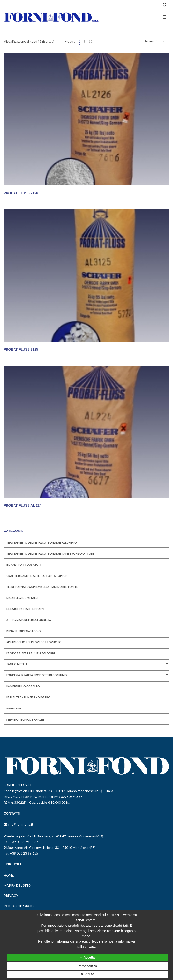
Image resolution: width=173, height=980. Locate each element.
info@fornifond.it (20, 824)
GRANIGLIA (14, 708)
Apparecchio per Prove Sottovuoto (34, 642)
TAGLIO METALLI (17, 664)
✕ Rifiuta (87, 974)
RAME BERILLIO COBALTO (23, 686)
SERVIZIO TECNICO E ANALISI (25, 719)
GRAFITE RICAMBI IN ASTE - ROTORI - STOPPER (36, 576)
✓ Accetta (87, 957)
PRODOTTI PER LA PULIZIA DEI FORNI (31, 653)
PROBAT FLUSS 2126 (21, 193)
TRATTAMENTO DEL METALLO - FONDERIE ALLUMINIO (42, 542)
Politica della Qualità (19, 906)
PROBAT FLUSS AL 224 (23, 505)
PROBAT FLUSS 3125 (21, 349)
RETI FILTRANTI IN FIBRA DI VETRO (28, 697)
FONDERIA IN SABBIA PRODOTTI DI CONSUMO (37, 675)
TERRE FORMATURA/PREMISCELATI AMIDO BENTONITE (42, 587)
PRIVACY (11, 895)
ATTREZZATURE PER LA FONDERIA (29, 620)
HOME (9, 875)
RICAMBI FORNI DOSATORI (24, 565)
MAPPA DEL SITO (17, 885)
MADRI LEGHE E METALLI (22, 598)
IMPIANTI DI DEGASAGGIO (24, 631)
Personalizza (87, 966)
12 (91, 41)
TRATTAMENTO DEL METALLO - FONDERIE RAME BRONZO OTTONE (50, 554)
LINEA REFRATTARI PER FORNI (25, 609)
